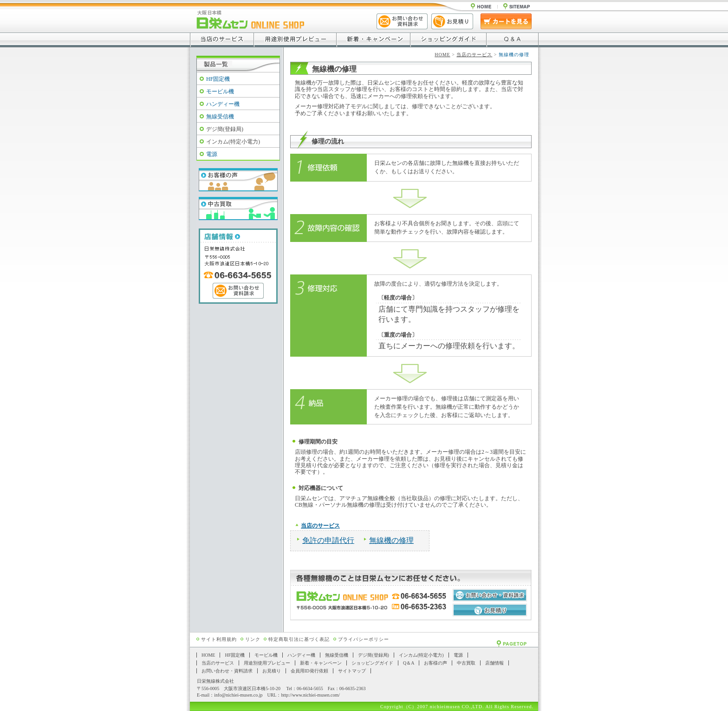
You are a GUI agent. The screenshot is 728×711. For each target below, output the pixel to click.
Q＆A (409, 663)
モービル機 (220, 91)
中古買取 (466, 663)
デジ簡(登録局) (225, 129)
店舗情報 (494, 663)
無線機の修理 (391, 540)
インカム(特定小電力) (233, 142)
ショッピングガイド (372, 663)
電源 (212, 154)
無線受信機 (220, 117)
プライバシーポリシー (364, 639)
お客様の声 (435, 663)
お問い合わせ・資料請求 (227, 671)
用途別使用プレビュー (267, 663)
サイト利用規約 (219, 639)
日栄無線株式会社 (215, 681)
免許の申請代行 (328, 540)
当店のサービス (474, 55)
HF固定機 (218, 79)
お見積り (272, 671)
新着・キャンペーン (321, 663)
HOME (442, 55)
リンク (253, 639)
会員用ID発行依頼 (309, 671)
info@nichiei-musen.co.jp (238, 695)
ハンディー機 (223, 104)
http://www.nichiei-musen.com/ (310, 695)
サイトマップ (352, 671)
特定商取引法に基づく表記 (299, 639)
